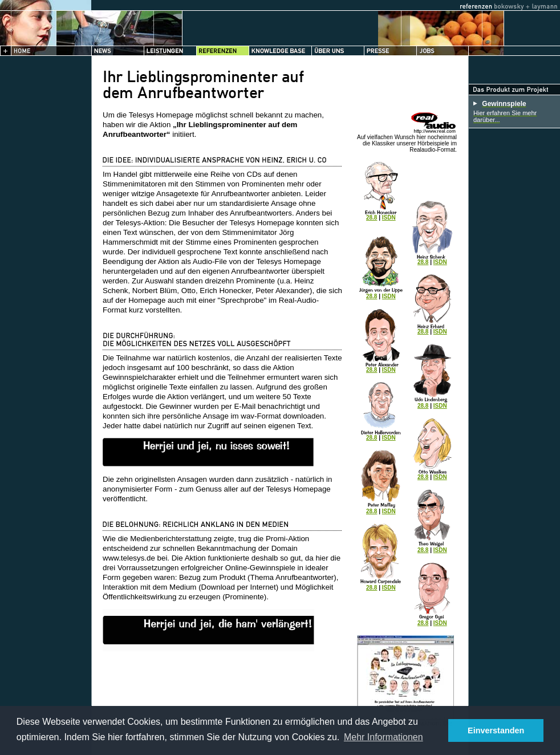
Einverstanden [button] (496, 730)
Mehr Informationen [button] (384, 737)
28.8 (372, 218)
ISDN (389, 218)
